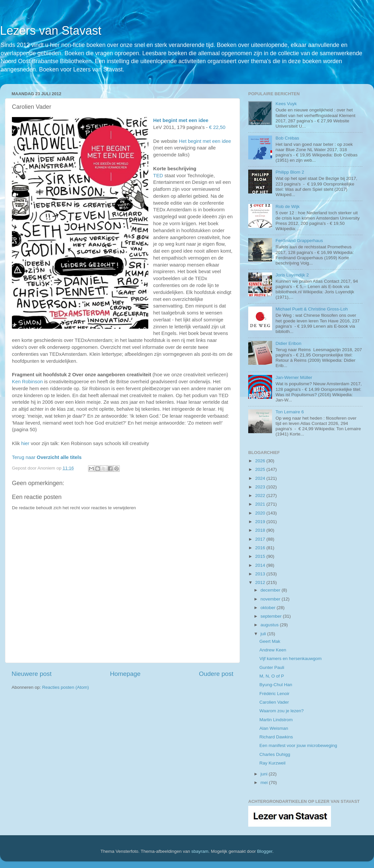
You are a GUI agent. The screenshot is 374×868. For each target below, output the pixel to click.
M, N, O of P (272, 676)
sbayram (200, 851)
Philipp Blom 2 (290, 172)
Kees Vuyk (286, 104)
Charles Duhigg (275, 754)
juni (265, 774)
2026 (261, 461)
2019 (261, 522)
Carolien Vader (274, 702)
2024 (261, 478)
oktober (269, 608)
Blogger (265, 851)
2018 (261, 530)
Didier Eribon (288, 343)
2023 (261, 487)
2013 (261, 574)
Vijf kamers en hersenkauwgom (291, 659)
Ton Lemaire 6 (290, 412)
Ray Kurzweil (273, 763)
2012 (261, 582)
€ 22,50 (217, 127)
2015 (261, 556)
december (271, 590)
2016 (261, 548)
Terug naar (47, 457)
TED (158, 176)
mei (265, 783)
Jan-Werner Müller (294, 377)
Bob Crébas (287, 138)
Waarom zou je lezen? (282, 711)
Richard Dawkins (276, 737)
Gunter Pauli (272, 667)
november (271, 599)
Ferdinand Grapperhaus (299, 241)
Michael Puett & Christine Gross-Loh (311, 309)
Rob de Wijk (287, 207)
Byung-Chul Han (276, 685)
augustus (270, 625)
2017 (261, 539)
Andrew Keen (273, 650)
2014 (261, 565)
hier (25, 443)
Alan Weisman (274, 728)
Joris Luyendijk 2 (292, 275)
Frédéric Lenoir (275, 694)
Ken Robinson (27, 382)
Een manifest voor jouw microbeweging (298, 745)
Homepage (125, 674)
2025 (261, 469)
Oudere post (216, 674)
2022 (261, 496)
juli (264, 634)
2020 (261, 513)
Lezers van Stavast (51, 31)
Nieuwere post (32, 674)
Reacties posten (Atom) (65, 687)
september (272, 616)
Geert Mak (270, 641)
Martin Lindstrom (276, 720)
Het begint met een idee (181, 120)
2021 (261, 504)
